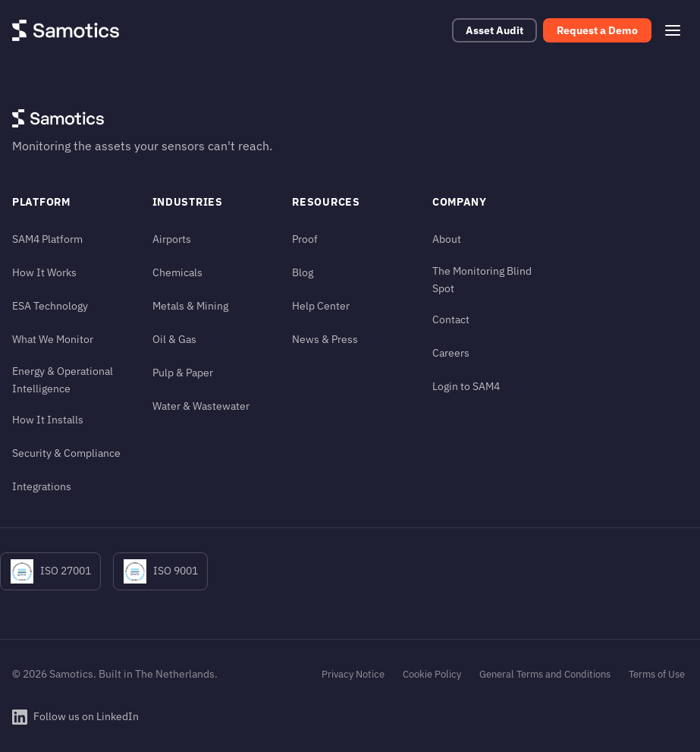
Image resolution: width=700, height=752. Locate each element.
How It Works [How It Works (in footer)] (44, 272)
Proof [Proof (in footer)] (305, 239)
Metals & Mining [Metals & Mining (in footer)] (190, 305)
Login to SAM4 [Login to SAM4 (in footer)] (466, 386)
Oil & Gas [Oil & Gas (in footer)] (174, 339)
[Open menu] (673, 30)
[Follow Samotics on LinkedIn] (75, 717)
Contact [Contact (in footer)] (451, 319)
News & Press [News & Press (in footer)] (325, 339)
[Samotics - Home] (66, 30)
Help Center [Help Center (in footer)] (321, 305)
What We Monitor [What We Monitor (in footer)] (53, 339)
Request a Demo (597, 30)
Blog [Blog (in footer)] (303, 272)
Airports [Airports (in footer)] (172, 239)
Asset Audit (494, 30)
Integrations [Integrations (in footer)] (42, 486)
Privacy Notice (353, 674)
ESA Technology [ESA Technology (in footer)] (50, 305)
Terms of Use (657, 674)
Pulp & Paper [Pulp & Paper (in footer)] (183, 372)
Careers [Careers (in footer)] (451, 352)
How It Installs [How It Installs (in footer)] (48, 419)
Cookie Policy (432, 674)
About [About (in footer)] (447, 239)
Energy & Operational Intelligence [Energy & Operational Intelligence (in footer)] (63, 379)
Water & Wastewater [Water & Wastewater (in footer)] (201, 406)
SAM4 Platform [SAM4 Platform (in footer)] (47, 239)
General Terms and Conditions (545, 674)
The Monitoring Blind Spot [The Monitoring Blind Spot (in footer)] (482, 279)
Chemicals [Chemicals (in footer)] (177, 272)
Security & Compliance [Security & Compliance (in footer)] (66, 453)
